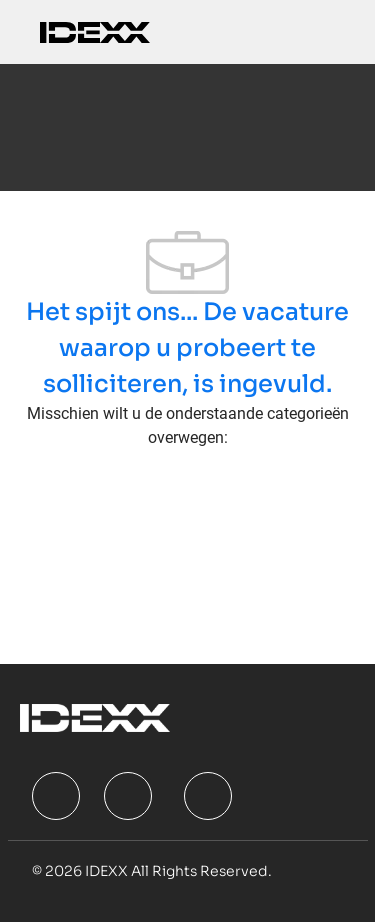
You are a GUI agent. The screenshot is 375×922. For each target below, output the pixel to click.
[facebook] (56, 796)
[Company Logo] (95, 31)
